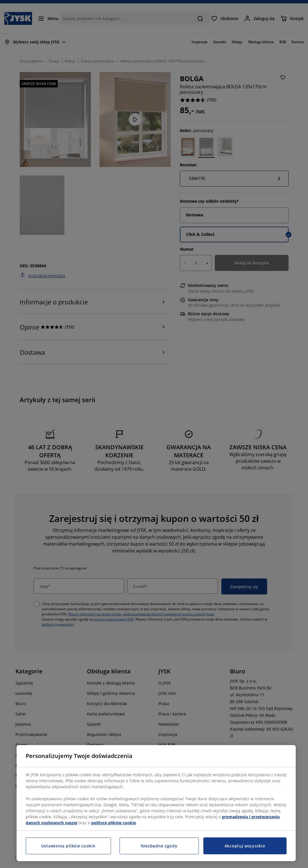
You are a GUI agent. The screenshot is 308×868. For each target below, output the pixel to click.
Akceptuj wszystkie (245, 846)
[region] (156, 803)
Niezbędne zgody (159, 846)
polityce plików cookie (114, 823)
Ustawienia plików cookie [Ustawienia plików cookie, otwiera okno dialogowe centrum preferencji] (68, 846)
